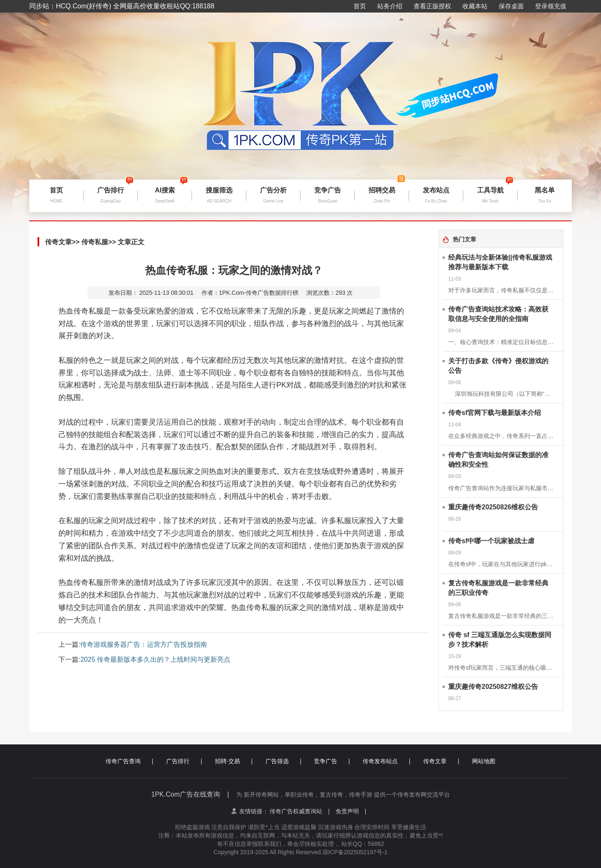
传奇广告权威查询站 (300, 811)
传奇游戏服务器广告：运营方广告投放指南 (144, 644)
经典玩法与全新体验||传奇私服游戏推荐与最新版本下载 (500, 262)
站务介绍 (390, 6)
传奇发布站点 (386, 761)
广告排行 (184, 761)
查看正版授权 (432, 6)
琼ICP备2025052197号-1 (355, 852)
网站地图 (484, 761)
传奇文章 (58, 242)
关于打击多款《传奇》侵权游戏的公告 (498, 366)
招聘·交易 (234, 761)
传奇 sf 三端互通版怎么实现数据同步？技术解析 (500, 640)
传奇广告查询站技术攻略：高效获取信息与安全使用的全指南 (498, 314)
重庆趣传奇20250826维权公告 (493, 507)
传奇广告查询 (129, 761)
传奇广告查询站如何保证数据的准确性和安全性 (498, 460)
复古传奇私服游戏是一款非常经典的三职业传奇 (498, 588)
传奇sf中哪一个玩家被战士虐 (491, 541)
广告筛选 (283, 761)
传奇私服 (95, 242)
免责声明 (351, 811)
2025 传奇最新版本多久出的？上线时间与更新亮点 (155, 659)
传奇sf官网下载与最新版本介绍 (495, 413)
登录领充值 (551, 6)
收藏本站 (475, 6)
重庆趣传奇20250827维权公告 (493, 687)
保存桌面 (511, 6)
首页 (360, 6)
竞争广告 (332, 761)
